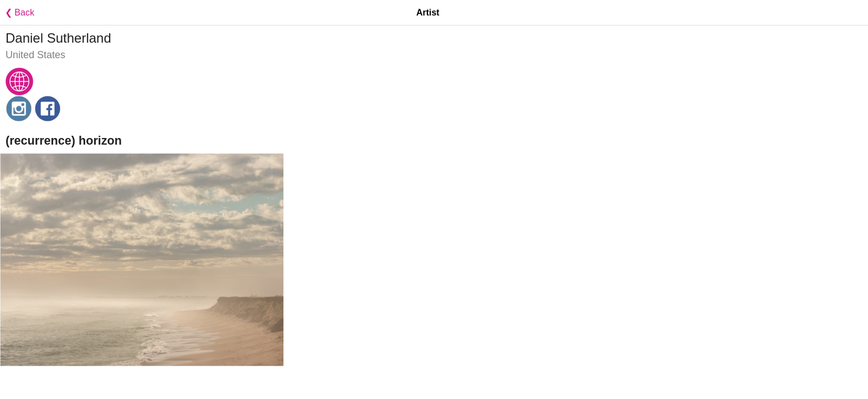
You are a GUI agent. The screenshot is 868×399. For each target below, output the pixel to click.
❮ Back (17, 12)
